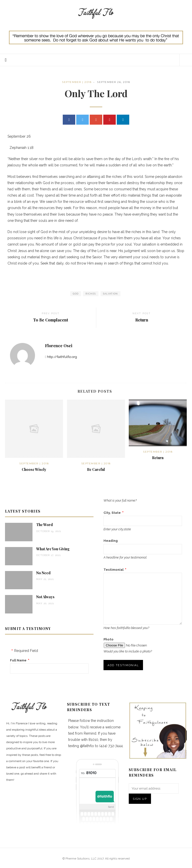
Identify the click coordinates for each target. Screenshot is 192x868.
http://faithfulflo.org (62, 357)
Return (158, 458)
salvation (110, 294)
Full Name (18, 660)
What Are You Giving (53, 549)
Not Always (45, 597)
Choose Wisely (34, 469)
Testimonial (113, 570)
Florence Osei (59, 346)
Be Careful (96, 469)
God (76, 294)
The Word (44, 525)
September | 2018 (77, 82)
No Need (43, 573)
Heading (111, 541)
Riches (91, 294)
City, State (112, 513)
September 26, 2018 (113, 82)
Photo (108, 639)
